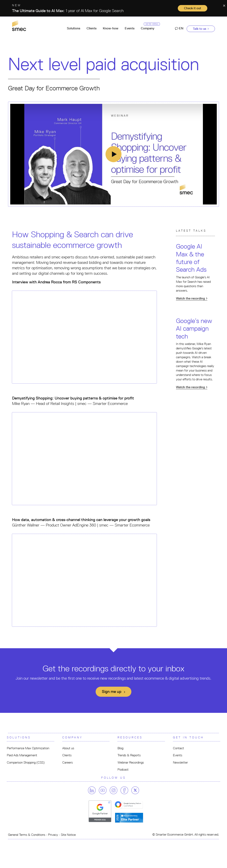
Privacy (53, 835)
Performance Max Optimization (28, 748)
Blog (120, 748)
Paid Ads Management (22, 755)
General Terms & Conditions (27, 835)
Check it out (193, 8)
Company (149, 27)
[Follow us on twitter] (135, 790)
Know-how (111, 28)
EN (179, 28)
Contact (178, 748)
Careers (67, 762)
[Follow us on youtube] (104, 790)
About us (68, 748)
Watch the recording (192, 298)
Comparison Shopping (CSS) (26, 762)
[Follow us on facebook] (126, 790)
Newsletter (180, 762)
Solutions (74, 28)
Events (130, 28)
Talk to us (201, 29)
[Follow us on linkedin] (93, 790)
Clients (92, 28)
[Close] (224, 5)
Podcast (123, 769)
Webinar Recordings (131, 762)
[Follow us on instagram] (115, 790)
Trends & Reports (129, 755)
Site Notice (68, 835)
